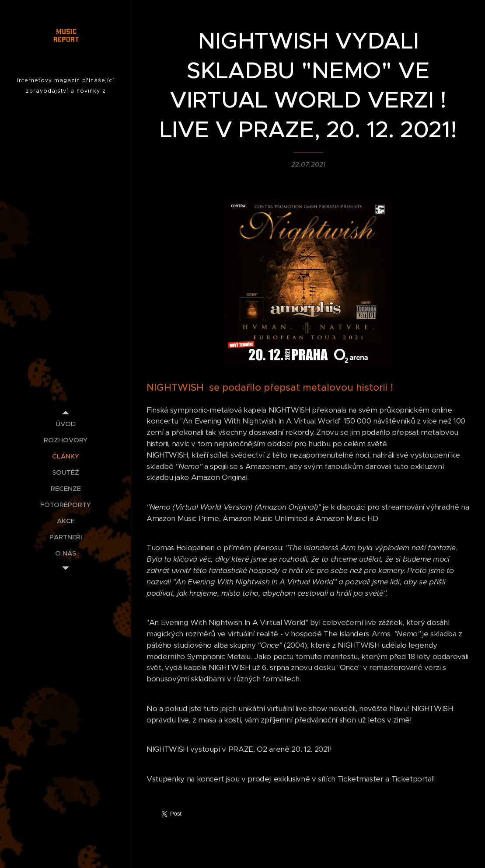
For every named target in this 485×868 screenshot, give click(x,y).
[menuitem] (66, 424)
